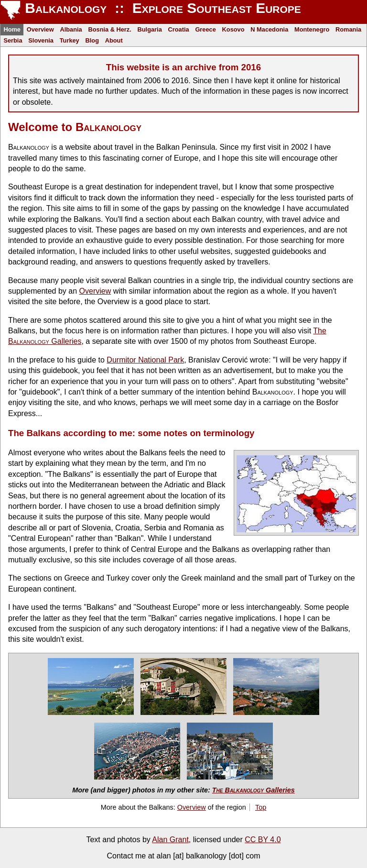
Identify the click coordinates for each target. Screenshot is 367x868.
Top (261, 807)
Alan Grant (170, 840)
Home (12, 29)
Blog (92, 40)
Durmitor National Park (145, 360)
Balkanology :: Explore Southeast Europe (161, 8)
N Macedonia (269, 29)
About (114, 40)
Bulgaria (150, 29)
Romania (348, 29)
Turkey (70, 40)
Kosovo (233, 29)
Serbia (13, 40)
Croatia (179, 29)
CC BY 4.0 (263, 840)
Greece (205, 29)
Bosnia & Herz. (109, 29)
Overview (40, 29)
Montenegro (312, 29)
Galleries (254, 790)
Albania (71, 29)
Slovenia (41, 40)
